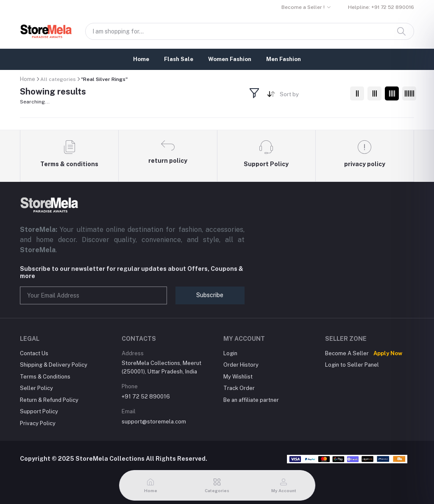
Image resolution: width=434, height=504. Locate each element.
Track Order (239, 388)
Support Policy (39, 411)
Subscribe (210, 295)
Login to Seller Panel (352, 365)
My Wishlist (238, 377)
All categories (58, 79)
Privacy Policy (38, 423)
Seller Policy (36, 388)
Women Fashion (230, 59)
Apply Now (388, 353)
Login (230, 353)
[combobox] (312, 96)
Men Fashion (284, 59)
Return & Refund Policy (49, 400)
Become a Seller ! (303, 7)
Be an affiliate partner (251, 400)
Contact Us (34, 353)
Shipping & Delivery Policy (54, 365)
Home (141, 59)
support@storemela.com (154, 422)
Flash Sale (179, 59)
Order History (241, 365)
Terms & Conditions (45, 377)
